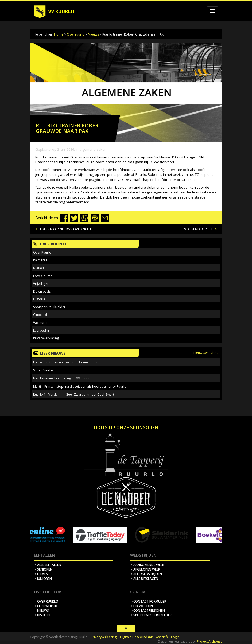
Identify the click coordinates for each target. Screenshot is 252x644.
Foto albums (43, 276)
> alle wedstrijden (146, 574)
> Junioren (43, 579)
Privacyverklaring (46, 338)
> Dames (41, 574)
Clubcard (40, 315)
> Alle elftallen (48, 565)
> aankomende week (147, 565)
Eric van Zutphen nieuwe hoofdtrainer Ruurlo (67, 362)
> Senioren (43, 569)
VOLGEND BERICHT (199, 229)
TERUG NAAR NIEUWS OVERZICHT (65, 229)
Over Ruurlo (42, 252)
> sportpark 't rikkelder (151, 615)
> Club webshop (47, 606)
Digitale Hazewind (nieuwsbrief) (144, 637)
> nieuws (42, 610)
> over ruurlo (46, 601)
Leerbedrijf (42, 330)
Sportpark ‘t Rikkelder (49, 307)
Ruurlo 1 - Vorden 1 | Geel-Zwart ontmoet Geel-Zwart (74, 395)
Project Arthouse (210, 641)
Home (59, 34)
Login (175, 637)
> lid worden (142, 606)
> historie (43, 615)
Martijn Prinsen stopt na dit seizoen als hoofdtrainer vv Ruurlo (80, 387)
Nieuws (93, 34)
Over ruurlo (76, 34)
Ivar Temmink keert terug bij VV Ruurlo (62, 378)
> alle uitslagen (144, 579)
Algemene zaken (93, 149)
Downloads (42, 291)
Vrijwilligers (42, 284)
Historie (39, 299)
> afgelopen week (145, 569)
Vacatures (41, 323)
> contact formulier (148, 601)
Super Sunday (43, 370)
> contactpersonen (148, 610)
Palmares (40, 260)
